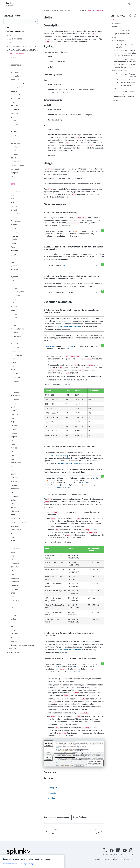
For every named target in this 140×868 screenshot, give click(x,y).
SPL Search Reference (77, 11)
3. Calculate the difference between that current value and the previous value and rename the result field (125, 63)
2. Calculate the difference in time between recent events (125, 86)
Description (117, 24)
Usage (115, 38)
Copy (99, 232)
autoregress (52, 788)
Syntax (115, 27)
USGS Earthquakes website (55, 456)
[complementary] (130, 16)
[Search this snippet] (103, 230)
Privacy (106, 859)
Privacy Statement (10, 864)
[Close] (61, 858)
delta (113, 20)
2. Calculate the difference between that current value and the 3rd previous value (125, 53)
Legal (98, 859)
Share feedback (80, 817)
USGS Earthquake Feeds (68, 463)
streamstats (52, 793)
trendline (51, 798)
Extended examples (120, 71)
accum (50, 783)
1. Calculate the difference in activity (125, 46)
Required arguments (122, 31)
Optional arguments (122, 34)
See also (116, 101)
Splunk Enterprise (51, 11)
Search (63, 11)
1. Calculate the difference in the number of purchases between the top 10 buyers (125, 77)
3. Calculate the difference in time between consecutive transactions (125, 94)
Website (115, 859)
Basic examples (118, 41)
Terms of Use (127, 859)
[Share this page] (130, 16)
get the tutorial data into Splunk (69, 327)
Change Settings (28, 864)
